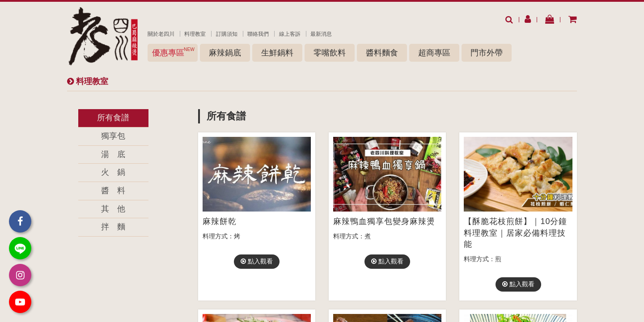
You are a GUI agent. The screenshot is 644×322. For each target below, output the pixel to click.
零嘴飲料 (330, 53)
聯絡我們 (258, 34)
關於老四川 (161, 34)
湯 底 (113, 154)
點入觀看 (257, 261)
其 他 (113, 209)
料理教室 (195, 34)
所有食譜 (113, 118)
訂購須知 (227, 34)
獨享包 (113, 136)
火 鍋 (113, 172)
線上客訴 (290, 34)
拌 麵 (113, 227)
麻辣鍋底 (225, 53)
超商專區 (434, 53)
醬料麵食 (382, 53)
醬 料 (113, 191)
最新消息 (321, 34)
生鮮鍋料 (277, 53)
